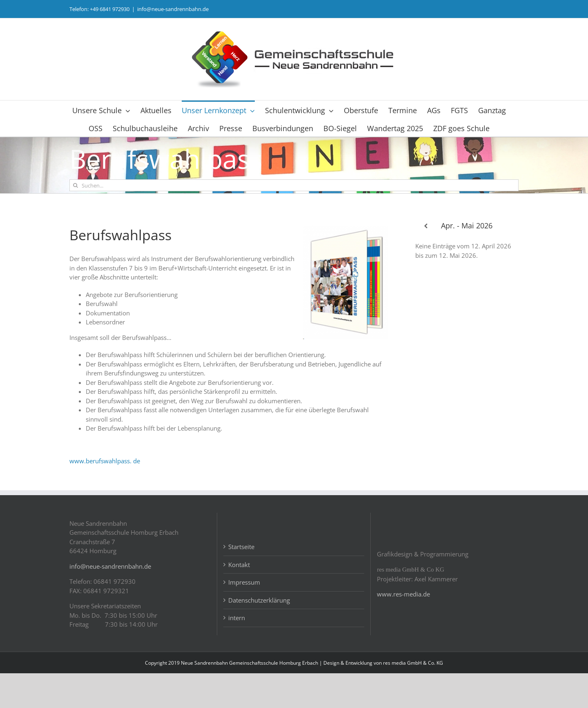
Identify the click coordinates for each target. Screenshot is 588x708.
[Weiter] (508, 226)
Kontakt (239, 599)
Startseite (241, 582)
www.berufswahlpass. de (105, 461)
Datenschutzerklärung (259, 635)
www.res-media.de (403, 629)
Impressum (244, 617)
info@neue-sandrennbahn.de (173, 9)
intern (237, 653)
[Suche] (75, 185)
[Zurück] (426, 226)
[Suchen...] (294, 185)
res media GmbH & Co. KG (413, 698)
